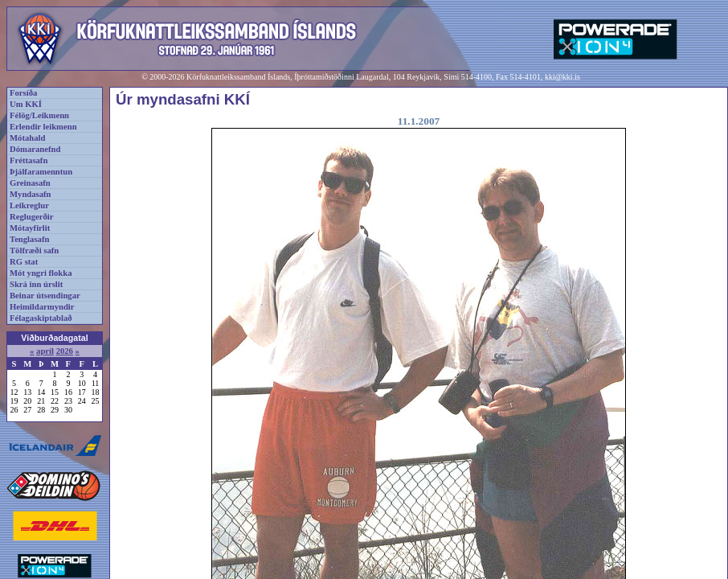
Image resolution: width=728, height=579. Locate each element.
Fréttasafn (29, 160)
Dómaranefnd (35, 149)
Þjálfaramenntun (41, 172)
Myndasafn (31, 194)
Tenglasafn (29, 239)
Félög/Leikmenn (39, 115)
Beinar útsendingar (45, 296)
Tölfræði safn (34, 250)
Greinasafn (30, 183)
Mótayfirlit (30, 228)
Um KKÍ (26, 104)
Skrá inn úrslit (36, 284)
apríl (45, 351)
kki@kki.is (562, 77)
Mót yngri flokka (41, 273)
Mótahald (27, 138)
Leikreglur (29, 205)
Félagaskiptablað (41, 318)
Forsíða (23, 93)
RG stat (24, 262)
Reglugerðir (31, 217)
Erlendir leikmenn (43, 127)
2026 (65, 351)
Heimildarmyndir (42, 307)
